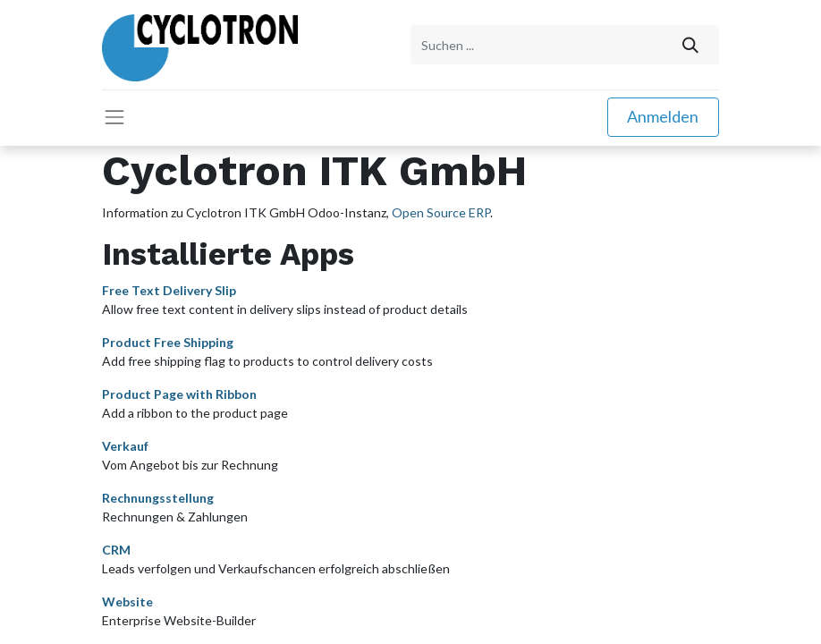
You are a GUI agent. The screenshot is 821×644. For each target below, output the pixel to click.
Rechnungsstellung (158, 496)
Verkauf (125, 444)
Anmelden (663, 115)
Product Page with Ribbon (179, 392)
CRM (116, 548)
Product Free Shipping (168, 340)
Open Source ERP (441, 212)
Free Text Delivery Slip (169, 288)
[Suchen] (691, 44)
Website (127, 600)
